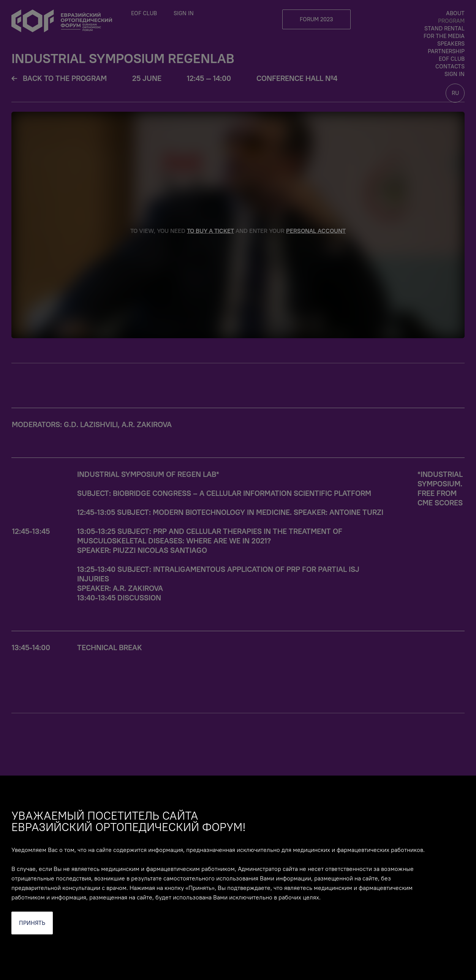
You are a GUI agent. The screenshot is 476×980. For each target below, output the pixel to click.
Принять (32, 923)
